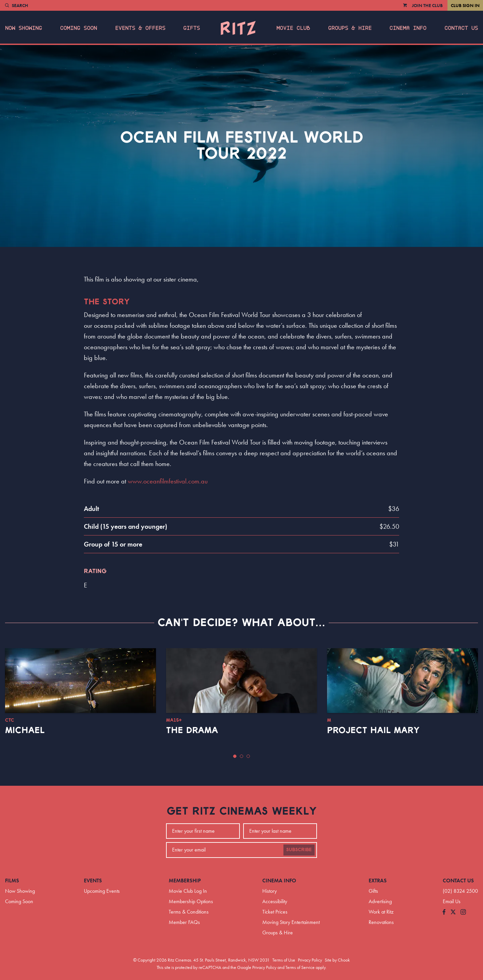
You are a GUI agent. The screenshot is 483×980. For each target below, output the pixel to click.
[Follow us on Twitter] (453, 912)
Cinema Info (408, 28)
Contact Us (461, 28)
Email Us (452, 901)
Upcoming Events (102, 891)
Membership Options (191, 901)
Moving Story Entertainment (291, 922)
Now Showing (23, 28)
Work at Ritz (381, 912)
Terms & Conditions (189, 912)
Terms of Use (284, 960)
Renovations (381, 922)
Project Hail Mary (373, 730)
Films (12, 881)
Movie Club (293, 28)
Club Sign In (465, 5)
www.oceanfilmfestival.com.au (168, 481)
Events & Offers (140, 28)
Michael (25, 730)
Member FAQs (184, 922)
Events (93, 881)
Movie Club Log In (188, 891)
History (270, 891)
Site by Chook (337, 960)
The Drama (192, 730)
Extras (378, 881)
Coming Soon (78, 28)
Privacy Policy (310, 960)
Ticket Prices (275, 912)
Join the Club (427, 5)
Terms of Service (300, 967)
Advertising (380, 901)
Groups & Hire (350, 28)
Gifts (192, 28)
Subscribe (299, 850)
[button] (235, 756)
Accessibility (275, 901)
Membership (185, 881)
